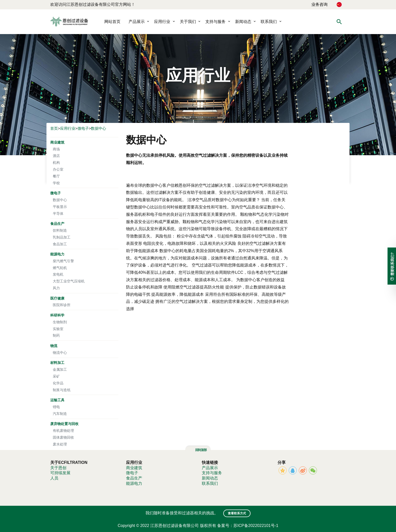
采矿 (56, 376)
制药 (56, 335)
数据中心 (98, 128)
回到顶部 (198, 450)
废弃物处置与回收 (64, 424)
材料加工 (57, 363)
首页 (54, 128)
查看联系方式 (237, 513)
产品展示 (137, 22)
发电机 (58, 274)
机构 (56, 162)
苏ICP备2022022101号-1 (256, 526)
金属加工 (60, 369)
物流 (54, 346)
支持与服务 (215, 22)
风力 (56, 288)
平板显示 (60, 207)
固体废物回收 (63, 437)
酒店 (56, 156)
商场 (56, 149)
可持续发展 (60, 473)
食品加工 (60, 244)
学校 (56, 183)
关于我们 (188, 22)
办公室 (58, 169)
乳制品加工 (62, 237)
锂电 (56, 407)
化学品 (58, 383)
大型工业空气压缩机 (69, 281)
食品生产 (57, 223)
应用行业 (162, 22)
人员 (54, 478)
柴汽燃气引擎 (63, 261)
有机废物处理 (63, 430)
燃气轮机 (60, 268)
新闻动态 (243, 22)
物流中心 (60, 352)
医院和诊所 (62, 305)
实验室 (58, 329)
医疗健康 (57, 298)
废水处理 (60, 444)
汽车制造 (60, 414)
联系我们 (269, 22)
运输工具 (57, 400)
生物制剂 (60, 322)
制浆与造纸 (62, 390)
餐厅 (56, 176)
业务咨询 (319, 4)
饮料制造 (60, 230)
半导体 (58, 213)
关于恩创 (58, 468)
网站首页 (112, 22)
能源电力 (57, 254)
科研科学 (57, 315)
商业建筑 (57, 142)
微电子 (83, 128)
